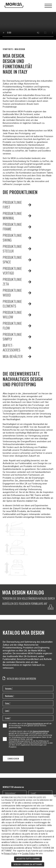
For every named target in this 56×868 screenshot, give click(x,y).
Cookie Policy (28, 854)
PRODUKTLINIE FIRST (12, 204)
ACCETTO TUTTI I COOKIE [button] (28, 859)
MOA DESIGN (20, 49)
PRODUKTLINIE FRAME (12, 227)
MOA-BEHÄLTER (13, 356)
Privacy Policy (10, 854)
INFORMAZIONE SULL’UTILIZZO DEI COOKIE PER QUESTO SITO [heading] (24, 797)
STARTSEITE (8, 49)
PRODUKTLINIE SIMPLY (12, 337)
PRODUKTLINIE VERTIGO (12, 271)
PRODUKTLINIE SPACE (12, 259)
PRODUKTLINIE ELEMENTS (12, 304)
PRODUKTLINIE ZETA (12, 282)
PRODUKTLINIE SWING (12, 237)
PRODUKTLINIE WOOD (12, 292)
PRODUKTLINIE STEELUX (12, 249)
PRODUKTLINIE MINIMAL (12, 216)
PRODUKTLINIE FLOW (12, 325)
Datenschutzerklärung (35, 724)
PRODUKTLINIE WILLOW (12, 315)
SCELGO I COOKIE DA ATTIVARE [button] (28, 864)
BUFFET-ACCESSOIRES (11, 347)
